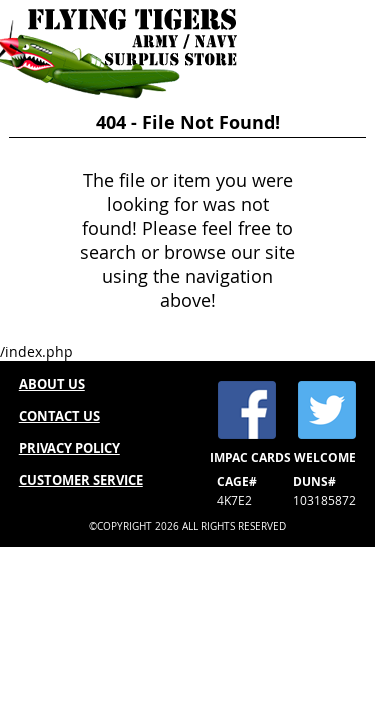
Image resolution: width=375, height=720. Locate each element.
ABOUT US (52, 384)
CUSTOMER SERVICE (81, 480)
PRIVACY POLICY (69, 448)
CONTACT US (59, 416)
